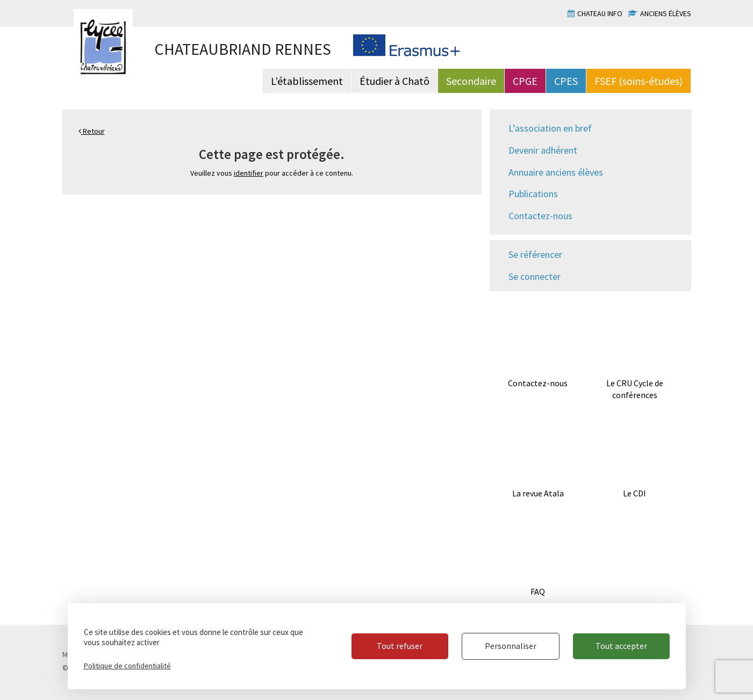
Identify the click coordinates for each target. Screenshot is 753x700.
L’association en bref (550, 128)
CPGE (525, 81)
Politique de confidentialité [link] (127, 666)
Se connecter (535, 276)
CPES (566, 81)
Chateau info (600, 13)
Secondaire (471, 81)
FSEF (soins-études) (639, 81)
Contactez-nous (540, 216)
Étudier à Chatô (395, 81)
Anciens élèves (666, 13)
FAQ (538, 591)
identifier (249, 173)
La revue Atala (538, 493)
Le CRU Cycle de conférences (635, 389)
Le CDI (634, 493)
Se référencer (535, 254)
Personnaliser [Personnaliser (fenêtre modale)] (511, 646)
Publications (533, 194)
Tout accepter (621, 646)
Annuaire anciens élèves (556, 172)
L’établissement (307, 81)
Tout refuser (400, 646)
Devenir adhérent (543, 150)
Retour (92, 131)
